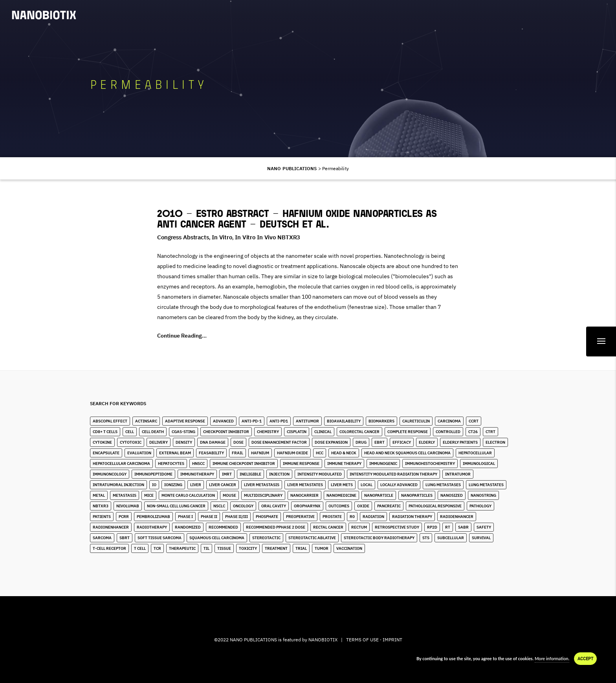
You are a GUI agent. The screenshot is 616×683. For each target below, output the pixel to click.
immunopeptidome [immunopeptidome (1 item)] (153, 474)
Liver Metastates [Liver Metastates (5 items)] (305, 485)
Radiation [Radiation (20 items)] (373, 517)
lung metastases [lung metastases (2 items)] (443, 485)
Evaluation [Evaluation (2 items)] (139, 453)
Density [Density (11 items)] (184, 442)
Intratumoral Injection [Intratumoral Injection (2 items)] (118, 485)
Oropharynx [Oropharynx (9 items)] (307, 506)
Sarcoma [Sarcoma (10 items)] (102, 538)
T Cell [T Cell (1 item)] (140, 548)
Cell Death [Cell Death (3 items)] (153, 432)
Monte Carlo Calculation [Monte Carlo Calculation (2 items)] (188, 495)
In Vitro (222, 237)
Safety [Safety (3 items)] (484, 527)
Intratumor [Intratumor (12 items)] (458, 474)
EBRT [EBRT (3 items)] (379, 442)
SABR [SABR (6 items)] (463, 527)
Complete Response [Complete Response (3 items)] (408, 432)
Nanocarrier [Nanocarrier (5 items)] (304, 495)
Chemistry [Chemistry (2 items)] (268, 432)
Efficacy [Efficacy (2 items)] (402, 442)
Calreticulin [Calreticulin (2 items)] (416, 421)
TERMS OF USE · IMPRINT (374, 640)
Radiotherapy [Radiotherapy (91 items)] (152, 527)
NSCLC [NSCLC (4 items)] (219, 506)
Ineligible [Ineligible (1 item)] (250, 474)
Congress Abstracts (183, 237)
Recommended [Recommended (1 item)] (223, 527)
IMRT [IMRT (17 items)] (227, 474)
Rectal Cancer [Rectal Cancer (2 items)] (328, 527)
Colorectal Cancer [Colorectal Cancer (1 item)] (359, 432)
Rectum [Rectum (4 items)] (359, 527)
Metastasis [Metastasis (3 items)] (125, 495)
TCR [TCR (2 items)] (157, 548)
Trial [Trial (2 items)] (301, 548)
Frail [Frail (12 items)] (237, 453)
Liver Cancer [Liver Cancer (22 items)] (223, 485)
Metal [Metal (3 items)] (99, 495)
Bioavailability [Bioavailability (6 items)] (344, 421)
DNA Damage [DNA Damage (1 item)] (213, 442)
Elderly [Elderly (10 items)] (427, 442)
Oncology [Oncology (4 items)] (243, 506)
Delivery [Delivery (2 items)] (159, 442)
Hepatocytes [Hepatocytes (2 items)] (171, 464)
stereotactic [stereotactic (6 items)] (266, 538)
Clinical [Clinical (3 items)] (323, 432)
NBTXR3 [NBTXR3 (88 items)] (101, 506)
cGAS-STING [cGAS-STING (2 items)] (183, 432)
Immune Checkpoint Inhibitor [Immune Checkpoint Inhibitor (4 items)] (244, 464)
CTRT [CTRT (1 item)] (490, 432)
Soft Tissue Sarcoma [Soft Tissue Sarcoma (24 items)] (159, 538)
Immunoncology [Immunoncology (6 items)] (110, 474)
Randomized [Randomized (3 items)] (188, 527)
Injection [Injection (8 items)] (279, 474)
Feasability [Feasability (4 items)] (211, 453)
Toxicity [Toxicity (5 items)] (248, 548)
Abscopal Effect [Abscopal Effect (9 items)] (110, 421)
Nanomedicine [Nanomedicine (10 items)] (341, 495)
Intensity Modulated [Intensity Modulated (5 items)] (320, 474)
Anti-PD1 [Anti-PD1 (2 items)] (279, 421)
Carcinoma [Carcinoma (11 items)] (449, 421)
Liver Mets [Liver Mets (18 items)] (342, 485)
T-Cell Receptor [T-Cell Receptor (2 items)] (109, 548)
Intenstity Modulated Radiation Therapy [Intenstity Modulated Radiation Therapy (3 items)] (393, 474)
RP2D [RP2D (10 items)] (432, 527)
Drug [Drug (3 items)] (361, 442)
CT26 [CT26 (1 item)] (473, 432)
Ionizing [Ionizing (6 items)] (173, 485)
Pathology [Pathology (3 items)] (480, 506)
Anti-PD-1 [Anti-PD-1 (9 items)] (252, 421)
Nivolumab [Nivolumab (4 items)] (128, 506)
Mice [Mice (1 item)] (149, 495)
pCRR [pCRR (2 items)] (124, 517)
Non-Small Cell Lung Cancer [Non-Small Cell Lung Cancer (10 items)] (176, 506)
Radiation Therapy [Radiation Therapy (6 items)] (412, 517)
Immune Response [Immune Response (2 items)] (301, 464)
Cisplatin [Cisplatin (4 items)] (297, 432)
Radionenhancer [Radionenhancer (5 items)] (111, 527)
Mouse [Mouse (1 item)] (229, 495)
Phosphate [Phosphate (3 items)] (267, 517)
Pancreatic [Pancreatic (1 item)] (389, 506)
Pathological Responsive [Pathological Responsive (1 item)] (435, 506)
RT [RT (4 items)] (448, 527)
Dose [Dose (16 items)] (238, 442)
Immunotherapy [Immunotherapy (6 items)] (197, 474)
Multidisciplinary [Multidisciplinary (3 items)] (263, 495)
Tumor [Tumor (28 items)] (322, 548)
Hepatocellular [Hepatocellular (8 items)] (475, 453)
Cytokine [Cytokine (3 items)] (102, 442)
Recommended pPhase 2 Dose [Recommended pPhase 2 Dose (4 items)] (276, 527)
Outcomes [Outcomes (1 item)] (339, 506)
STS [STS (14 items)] (426, 538)
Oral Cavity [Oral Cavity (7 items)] (274, 506)
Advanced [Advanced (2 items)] (223, 421)
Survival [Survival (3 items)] (481, 538)
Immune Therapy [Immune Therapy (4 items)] (344, 464)
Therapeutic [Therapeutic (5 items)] (182, 548)
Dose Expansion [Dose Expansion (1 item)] (331, 442)
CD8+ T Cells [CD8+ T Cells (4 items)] (105, 432)
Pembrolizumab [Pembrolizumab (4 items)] (153, 517)
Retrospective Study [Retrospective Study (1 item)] (397, 527)
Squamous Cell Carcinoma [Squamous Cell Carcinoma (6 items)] (217, 538)
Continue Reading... (182, 336)
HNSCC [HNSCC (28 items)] (198, 464)
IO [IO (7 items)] (154, 485)
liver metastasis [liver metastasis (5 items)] (262, 485)
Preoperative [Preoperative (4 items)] (300, 517)
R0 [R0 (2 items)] (352, 517)
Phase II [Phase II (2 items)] (209, 517)
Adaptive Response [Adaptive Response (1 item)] (185, 421)
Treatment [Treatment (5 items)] (276, 548)
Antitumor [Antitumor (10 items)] (307, 421)
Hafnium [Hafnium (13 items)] (260, 453)
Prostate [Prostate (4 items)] (332, 517)
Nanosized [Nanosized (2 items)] (452, 495)
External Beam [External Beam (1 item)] (175, 453)
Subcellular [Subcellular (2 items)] (451, 538)
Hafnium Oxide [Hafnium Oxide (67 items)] (292, 453)
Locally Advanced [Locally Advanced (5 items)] (399, 485)
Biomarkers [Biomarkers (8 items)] (381, 421)
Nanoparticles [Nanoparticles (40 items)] (417, 495)
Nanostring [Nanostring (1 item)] (483, 495)
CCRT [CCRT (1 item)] (474, 421)
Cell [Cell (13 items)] (130, 432)
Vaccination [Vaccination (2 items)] (349, 548)
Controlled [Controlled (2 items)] (448, 432)
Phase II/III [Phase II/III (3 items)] (236, 517)
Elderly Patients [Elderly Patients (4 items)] (460, 442)
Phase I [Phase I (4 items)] (185, 517)
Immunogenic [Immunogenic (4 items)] (383, 464)
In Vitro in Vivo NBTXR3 (268, 237)
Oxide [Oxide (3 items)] (363, 506)
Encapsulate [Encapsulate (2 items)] (106, 453)
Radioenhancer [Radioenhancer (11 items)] (457, 517)
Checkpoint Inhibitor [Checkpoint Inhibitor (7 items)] (226, 432)
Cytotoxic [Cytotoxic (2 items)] (131, 442)
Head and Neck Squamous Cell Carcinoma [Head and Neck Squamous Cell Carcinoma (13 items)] (407, 453)
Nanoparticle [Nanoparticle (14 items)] (379, 495)
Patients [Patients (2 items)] (102, 517)
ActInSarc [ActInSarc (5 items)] (146, 421)
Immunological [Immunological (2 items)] (479, 464)
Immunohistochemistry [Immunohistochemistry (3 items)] (430, 464)
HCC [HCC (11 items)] (320, 453)
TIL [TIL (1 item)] (206, 548)
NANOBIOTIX (323, 640)
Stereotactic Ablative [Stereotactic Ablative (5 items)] (312, 538)
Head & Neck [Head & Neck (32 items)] (344, 453)
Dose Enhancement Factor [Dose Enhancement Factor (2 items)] (279, 442)
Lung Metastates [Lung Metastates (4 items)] (486, 485)
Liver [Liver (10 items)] (196, 485)
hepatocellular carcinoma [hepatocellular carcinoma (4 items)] (121, 464)
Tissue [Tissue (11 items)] (224, 548)
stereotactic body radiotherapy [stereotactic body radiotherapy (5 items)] (379, 538)
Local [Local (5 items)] (367, 485)
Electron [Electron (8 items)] (495, 442)
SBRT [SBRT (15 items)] (125, 538)
